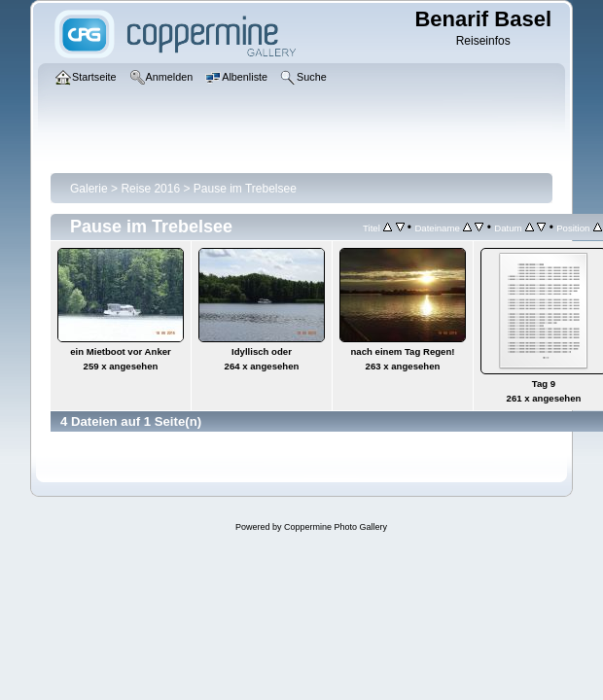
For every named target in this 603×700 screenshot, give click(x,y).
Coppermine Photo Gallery (336, 527)
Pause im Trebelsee (245, 189)
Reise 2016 (150, 189)
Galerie (89, 189)
